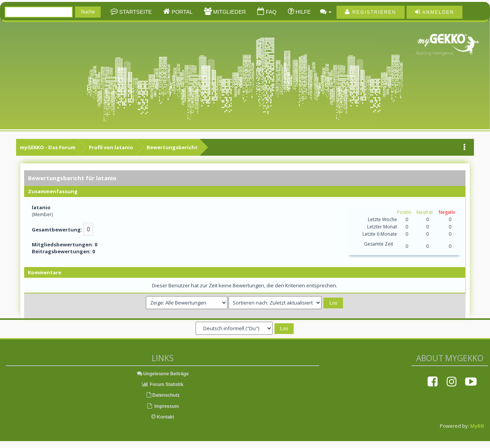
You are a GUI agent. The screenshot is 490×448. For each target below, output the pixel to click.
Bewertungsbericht (172, 147)
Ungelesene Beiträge (163, 374)
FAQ (270, 12)
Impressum (163, 406)
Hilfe (302, 12)
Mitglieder (229, 12)
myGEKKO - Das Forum (48, 147)
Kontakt (163, 417)
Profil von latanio (111, 147)
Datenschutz (163, 395)
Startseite (135, 12)
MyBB (477, 426)
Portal (181, 12)
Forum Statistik (163, 384)
